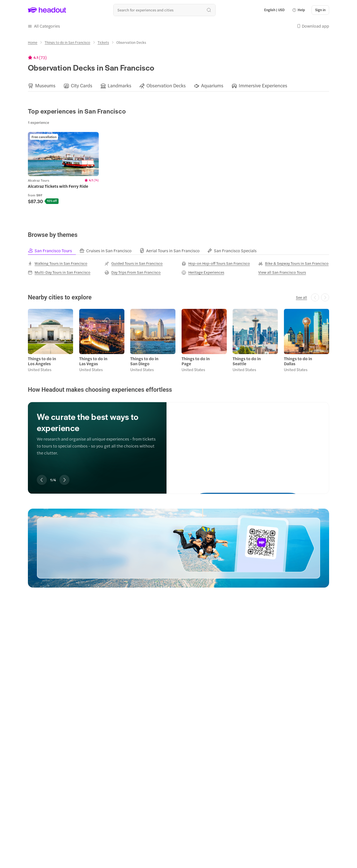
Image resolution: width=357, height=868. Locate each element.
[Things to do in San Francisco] (67, 42)
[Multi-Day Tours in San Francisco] (59, 272)
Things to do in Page (196, 361)
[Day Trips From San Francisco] (133, 272)
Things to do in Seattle (247, 361)
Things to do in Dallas (298, 361)
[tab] (54, 251)
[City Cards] (82, 86)
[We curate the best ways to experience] (248, 443)
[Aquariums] (212, 86)
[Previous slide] (42, 480)
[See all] (301, 297)
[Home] (33, 42)
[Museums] (45, 86)
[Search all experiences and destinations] (164, 10)
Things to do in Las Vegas (93, 361)
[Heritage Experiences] (203, 272)
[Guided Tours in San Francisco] (134, 263)
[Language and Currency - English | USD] (274, 10)
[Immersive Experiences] (263, 86)
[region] (178, 86)
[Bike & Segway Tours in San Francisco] (293, 263)
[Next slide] (64, 480)
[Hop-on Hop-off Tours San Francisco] (216, 263)
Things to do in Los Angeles (42, 361)
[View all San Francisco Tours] (282, 272)
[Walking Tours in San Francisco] (58, 263)
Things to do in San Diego (144, 361)
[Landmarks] (120, 86)
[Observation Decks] (166, 86)
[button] (298, 10)
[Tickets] (103, 42)
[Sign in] (320, 10)
